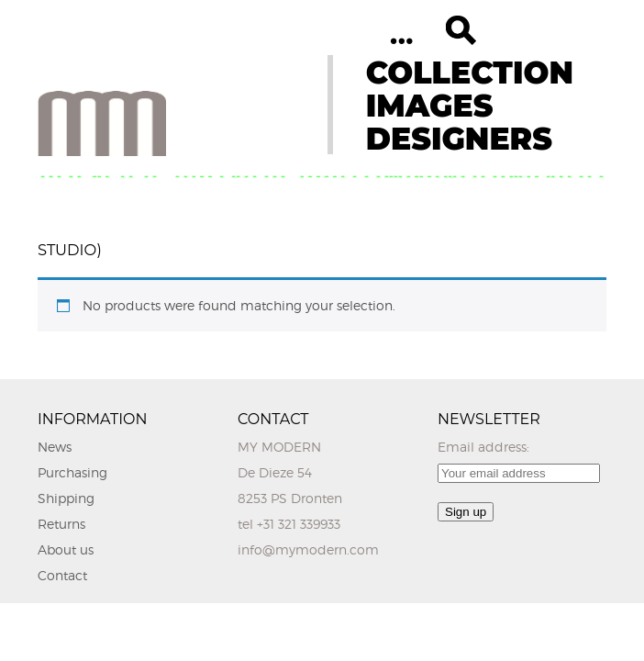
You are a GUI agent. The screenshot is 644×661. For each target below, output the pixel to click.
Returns (61, 524)
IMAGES (430, 106)
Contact (62, 575)
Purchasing (72, 472)
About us (66, 549)
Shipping (66, 498)
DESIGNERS (459, 139)
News (55, 447)
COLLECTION (470, 73)
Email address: (483, 447)
